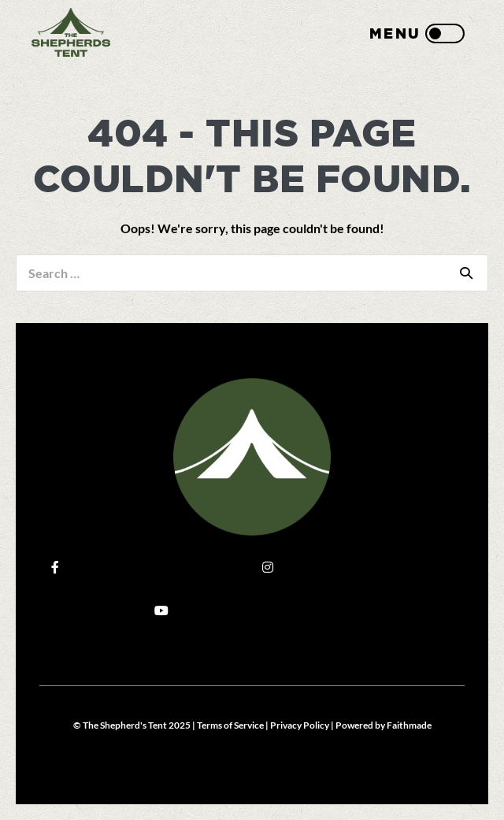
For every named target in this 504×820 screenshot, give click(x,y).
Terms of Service (230, 725)
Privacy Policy (300, 725)
